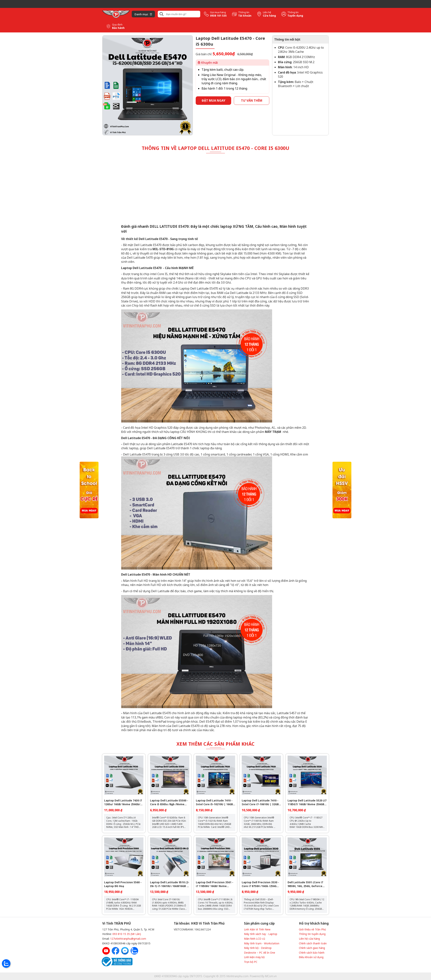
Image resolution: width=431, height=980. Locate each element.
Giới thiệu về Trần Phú (312, 929)
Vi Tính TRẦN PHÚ (117, 923)
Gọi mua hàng (218, 12)
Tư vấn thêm (252, 100)
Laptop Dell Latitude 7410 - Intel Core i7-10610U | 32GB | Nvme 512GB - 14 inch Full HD (261, 802)
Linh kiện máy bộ (254, 957)
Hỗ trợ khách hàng (314, 923)
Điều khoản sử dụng (311, 957)
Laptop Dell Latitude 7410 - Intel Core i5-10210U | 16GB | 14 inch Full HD (215, 802)
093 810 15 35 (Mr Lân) (127, 934)
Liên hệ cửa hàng (309, 939)
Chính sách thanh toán (313, 943)
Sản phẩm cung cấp (259, 923)
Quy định (117, 25)
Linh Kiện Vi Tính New (257, 929)
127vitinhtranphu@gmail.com (128, 939)
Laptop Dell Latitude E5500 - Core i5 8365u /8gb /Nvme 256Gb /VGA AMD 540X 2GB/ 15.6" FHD (169, 802)
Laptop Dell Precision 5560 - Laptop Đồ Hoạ (123, 884)
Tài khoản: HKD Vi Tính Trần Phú (199, 923)
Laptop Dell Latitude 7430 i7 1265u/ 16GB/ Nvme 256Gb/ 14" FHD (123, 802)
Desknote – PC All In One (260, 953)
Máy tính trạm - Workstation (262, 943)
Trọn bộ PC (251, 962)
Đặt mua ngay (214, 100)
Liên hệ (267, 12)
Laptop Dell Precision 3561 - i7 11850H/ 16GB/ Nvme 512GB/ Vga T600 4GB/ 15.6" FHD (215, 884)
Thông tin (244, 12)
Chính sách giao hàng (312, 948)
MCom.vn (271, 976)
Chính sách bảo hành (312, 953)
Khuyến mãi (208, 63)
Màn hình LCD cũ (255, 939)
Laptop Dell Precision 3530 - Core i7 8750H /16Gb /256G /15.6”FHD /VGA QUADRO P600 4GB (261, 884)
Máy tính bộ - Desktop (258, 948)
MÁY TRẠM (273, 432)
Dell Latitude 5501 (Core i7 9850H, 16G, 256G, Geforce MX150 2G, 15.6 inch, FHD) (305, 884)
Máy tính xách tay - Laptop (261, 934)
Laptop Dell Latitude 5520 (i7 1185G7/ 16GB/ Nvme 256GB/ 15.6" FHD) (307, 802)
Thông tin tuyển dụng (312, 934)
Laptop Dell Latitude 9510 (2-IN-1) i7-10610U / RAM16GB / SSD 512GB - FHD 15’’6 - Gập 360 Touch (170, 884)
